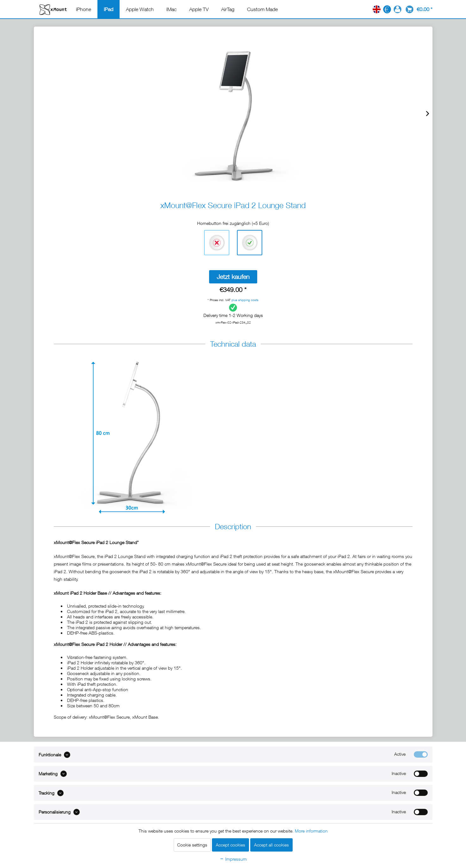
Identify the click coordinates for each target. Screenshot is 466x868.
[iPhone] (84, 9)
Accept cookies (230, 845)
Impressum (233, 859)
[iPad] (109, 9)
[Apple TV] (199, 9)
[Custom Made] (262, 9)
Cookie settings (192, 845)
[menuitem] (84, 9)
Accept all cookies (271, 845)
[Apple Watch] (140, 9)
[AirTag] (228, 9)
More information (311, 831)
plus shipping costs (245, 300)
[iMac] (171, 9)
